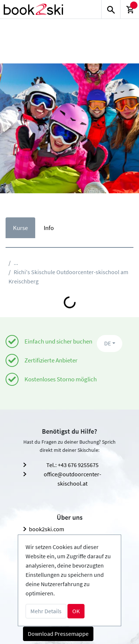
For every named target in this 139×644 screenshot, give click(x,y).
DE (107, 343)
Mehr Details (46, 611)
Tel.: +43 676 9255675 (72, 465)
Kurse (20, 228)
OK (76, 611)
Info (49, 228)
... (16, 263)
